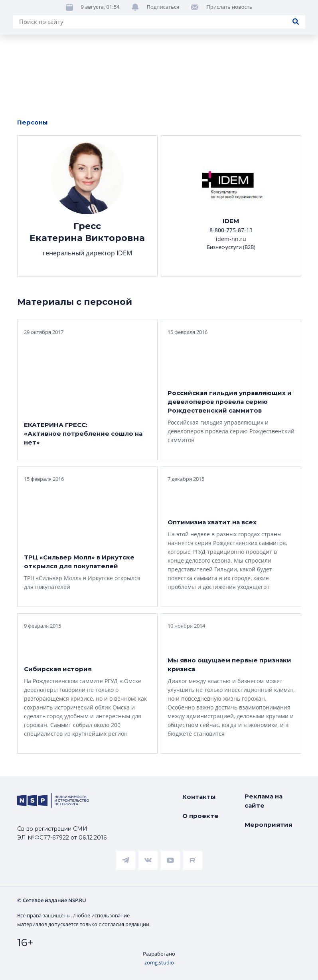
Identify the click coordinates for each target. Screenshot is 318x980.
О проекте (200, 816)
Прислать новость (229, 37)
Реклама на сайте (264, 801)
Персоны (33, 122)
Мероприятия (269, 825)
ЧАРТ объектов (97, 12)
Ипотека (170, 12)
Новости (24, 12)
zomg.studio (159, 962)
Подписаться (163, 37)
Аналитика (235, 12)
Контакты (199, 797)
